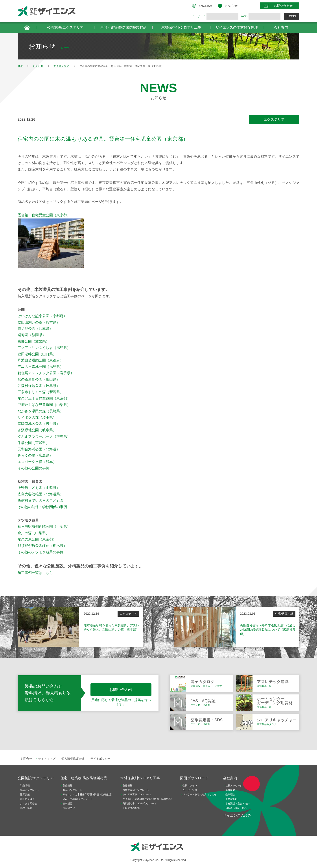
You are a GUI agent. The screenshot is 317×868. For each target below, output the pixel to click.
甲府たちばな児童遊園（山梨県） (44, 405)
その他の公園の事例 (33, 468)
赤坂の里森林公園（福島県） (41, 367)
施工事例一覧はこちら (35, 573)
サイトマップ (47, 759)
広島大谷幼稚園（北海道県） (41, 494)
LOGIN (292, 16)
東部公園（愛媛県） (33, 341)
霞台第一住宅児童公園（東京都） (44, 215)
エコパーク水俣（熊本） (37, 462)
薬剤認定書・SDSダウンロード (140, 803)
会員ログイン (190, 785)
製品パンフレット (30, 790)
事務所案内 (231, 799)
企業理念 (230, 794)
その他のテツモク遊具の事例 (41, 552)
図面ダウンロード (194, 778)
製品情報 (25, 785)
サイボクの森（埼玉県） (37, 417)
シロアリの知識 (131, 808)
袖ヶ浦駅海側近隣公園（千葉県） (44, 527)
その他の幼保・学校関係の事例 (42, 507)
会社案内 (281, 27)
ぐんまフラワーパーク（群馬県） (44, 436)
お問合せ (26, 759)
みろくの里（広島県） (35, 455)
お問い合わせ (283, 6)
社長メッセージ (234, 785)
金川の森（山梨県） (33, 533)
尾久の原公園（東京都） (37, 539)
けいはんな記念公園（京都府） (42, 316)
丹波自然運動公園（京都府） (41, 360)
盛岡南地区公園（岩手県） (39, 424)
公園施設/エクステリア (65, 27)
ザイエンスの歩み (237, 815)
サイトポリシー (100, 759)
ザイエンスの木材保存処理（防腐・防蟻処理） (88, 794)
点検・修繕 (26, 808)
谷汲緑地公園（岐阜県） (37, 430)
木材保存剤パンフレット (136, 790)
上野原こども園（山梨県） (39, 488)
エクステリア (274, 119)
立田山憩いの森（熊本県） (39, 322)
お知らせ (231, 6)
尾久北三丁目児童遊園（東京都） (44, 398)
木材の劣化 (69, 808)
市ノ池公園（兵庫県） (35, 329)
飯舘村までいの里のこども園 (41, 501)
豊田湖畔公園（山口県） (37, 354)
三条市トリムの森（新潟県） (41, 392)
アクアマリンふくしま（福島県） (44, 348)
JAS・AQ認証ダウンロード (78, 799)
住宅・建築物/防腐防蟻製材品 (123, 27)
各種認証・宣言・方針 (238, 803)
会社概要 (230, 790)
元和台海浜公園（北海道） (39, 449)
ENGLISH (205, 6)
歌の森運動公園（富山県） (39, 379)
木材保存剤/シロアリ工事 (181, 27)
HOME (27, 28)
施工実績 (25, 794)
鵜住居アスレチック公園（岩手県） (46, 373)
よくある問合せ (29, 803)
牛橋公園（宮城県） (33, 443)
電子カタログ (27, 799)
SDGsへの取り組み (236, 808)
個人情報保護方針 (73, 759)
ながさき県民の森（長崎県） (41, 411)
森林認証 (68, 803)
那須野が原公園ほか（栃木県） (42, 546)
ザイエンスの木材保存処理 (237, 27)
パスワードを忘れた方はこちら (199, 794)
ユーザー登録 (190, 790)
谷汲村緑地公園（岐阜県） (39, 386)
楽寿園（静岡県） (32, 335)
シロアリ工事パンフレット (137, 794)
